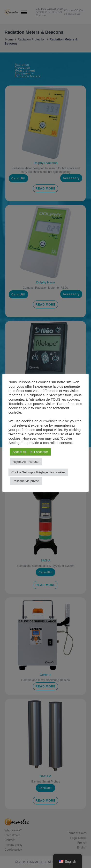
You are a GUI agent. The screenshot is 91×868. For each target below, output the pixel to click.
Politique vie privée (26, 481)
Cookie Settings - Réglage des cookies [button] (38, 472)
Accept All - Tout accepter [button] (30, 452)
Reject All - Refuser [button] (26, 462)
